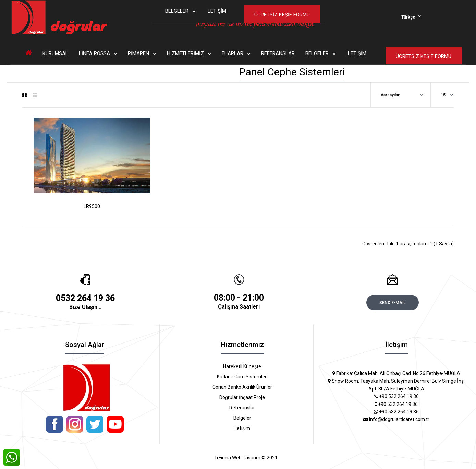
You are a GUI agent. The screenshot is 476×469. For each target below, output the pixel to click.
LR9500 (92, 206)
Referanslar (242, 408)
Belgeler (242, 418)
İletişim (242, 428)
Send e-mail (393, 303)
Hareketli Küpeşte (242, 366)
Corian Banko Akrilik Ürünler (242, 387)
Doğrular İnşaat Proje (242, 397)
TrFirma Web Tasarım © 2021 (246, 458)
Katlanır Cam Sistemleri (242, 377)
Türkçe (408, 17)
